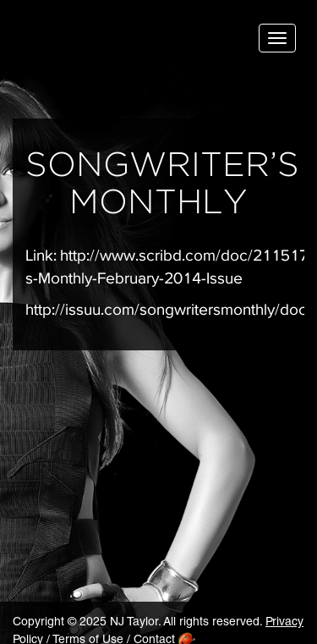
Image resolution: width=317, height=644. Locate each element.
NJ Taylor (97, 42)
